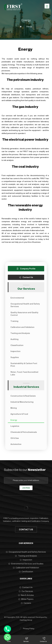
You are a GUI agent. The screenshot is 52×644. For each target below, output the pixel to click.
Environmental (17, 298)
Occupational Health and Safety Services (25, 305)
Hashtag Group (26, 620)
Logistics (15, 426)
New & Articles (26, 595)
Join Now (26, 488)
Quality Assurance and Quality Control (24, 314)
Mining (14, 408)
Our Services (26, 591)
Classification (17, 345)
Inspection (15, 351)
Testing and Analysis (20, 333)
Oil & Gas (15, 438)
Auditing (14, 339)
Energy (14, 420)
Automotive (16, 444)
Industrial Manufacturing (22, 402)
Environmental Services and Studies (26, 564)
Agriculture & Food (19, 414)
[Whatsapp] (7, 637)
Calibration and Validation (22, 327)
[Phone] (7, 629)
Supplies (15, 357)
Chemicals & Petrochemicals (24, 432)
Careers (26, 603)
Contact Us (26, 587)
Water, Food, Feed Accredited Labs (24, 373)
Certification (26, 572)
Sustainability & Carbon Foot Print (24, 365)
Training (14, 321)
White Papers (26, 599)
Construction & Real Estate (23, 396)
